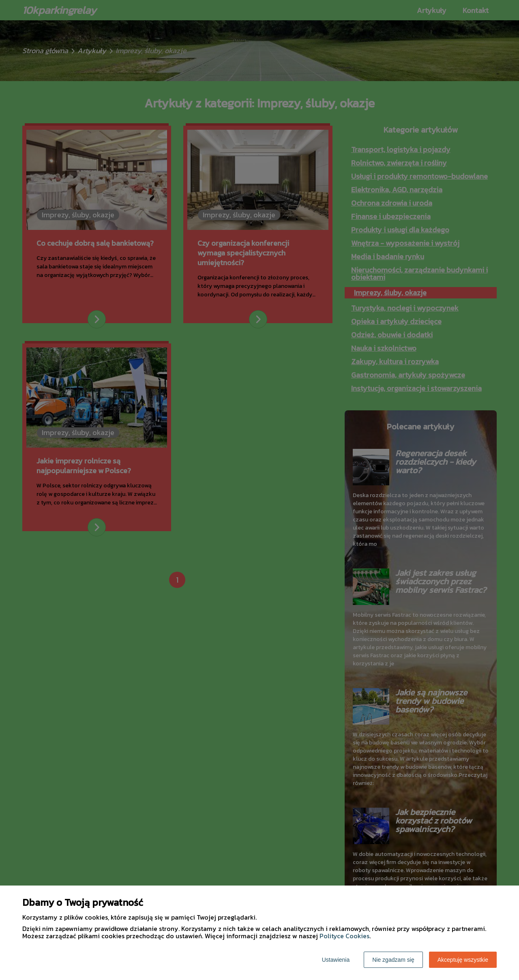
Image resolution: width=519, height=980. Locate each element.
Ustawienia (336, 960)
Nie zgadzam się (393, 960)
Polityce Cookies (344, 936)
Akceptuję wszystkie (463, 960)
